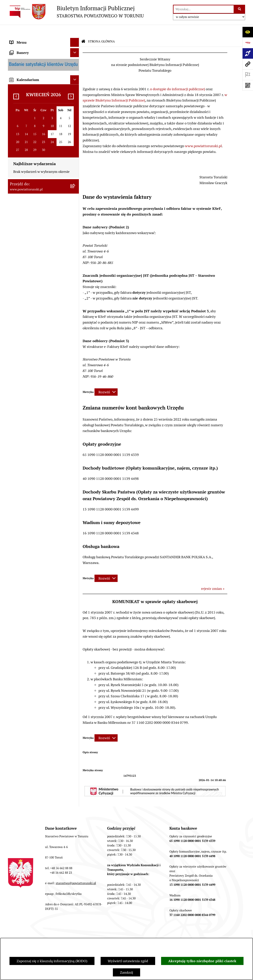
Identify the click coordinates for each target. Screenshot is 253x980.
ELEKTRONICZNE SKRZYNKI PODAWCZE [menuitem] (33, 421)
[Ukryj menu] (75, 31)
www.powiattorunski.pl (203, 134)
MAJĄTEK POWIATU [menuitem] (26, 316)
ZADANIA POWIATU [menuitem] (26, 271)
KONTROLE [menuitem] (19, 280)
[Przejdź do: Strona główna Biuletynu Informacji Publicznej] (83, 30)
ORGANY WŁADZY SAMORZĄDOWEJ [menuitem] (39, 108)
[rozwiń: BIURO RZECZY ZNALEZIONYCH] (76, 383)
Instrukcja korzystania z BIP (160, 934)
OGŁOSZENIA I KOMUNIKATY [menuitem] (34, 339)
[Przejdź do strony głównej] (76, 12)
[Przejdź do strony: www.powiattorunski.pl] (248, 64)
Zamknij (126, 972)
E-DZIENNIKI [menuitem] (20, 447)
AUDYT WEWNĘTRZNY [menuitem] (28, 289)
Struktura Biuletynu (85, 934)
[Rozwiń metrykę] (106, 380)
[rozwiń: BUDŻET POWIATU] (76, 307)
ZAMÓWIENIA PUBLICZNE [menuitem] (31, 348)
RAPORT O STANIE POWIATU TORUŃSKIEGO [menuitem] (33, 327)
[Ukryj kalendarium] (75, 508)
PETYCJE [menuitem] (17, 410)
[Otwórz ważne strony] (248, 75)
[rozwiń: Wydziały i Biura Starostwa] (76, 174)
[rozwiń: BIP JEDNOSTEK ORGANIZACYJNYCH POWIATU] (76, 465)
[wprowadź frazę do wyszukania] (204, 9)
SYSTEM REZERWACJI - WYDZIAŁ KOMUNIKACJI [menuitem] (36, 436)
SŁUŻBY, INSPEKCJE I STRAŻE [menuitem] (33, 262)
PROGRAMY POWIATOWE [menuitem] (30, 298)
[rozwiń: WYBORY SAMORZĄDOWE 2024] (76, 392)
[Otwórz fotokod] (248, 85)
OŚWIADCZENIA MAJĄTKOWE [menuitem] (34, 117)
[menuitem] (43, 39)
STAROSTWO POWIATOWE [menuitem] (31, 134)
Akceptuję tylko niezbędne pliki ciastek (202, 961)
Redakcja (119, 934)
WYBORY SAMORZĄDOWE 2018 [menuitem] (35, 401)
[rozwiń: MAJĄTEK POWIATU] (76, 316)
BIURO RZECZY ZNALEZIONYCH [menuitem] (36, 383)
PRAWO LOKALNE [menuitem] (24, 126)
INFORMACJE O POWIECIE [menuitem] (31, 62)
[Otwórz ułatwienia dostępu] (248, 32)
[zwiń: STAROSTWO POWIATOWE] (76, 135)
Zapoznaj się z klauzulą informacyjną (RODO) (52, 961)
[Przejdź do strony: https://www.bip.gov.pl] (248, 43)
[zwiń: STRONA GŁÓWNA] (76, 40)
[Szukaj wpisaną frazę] (240, 9)
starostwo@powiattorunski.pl (76, 871)
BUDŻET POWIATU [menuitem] (25, 307)
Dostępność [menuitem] (19, 456)
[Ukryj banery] (75, 481)
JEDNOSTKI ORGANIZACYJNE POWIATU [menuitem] (33, 251)
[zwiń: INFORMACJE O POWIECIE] (76, 62)
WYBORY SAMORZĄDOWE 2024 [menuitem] (35, 392)
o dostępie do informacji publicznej (177, 77)
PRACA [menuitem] (15, 356)
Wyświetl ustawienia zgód (128, 961)
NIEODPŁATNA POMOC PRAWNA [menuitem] (36, 374)
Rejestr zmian (203, 934)
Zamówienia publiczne (41, 934)
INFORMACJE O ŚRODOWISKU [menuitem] (34, 365)
